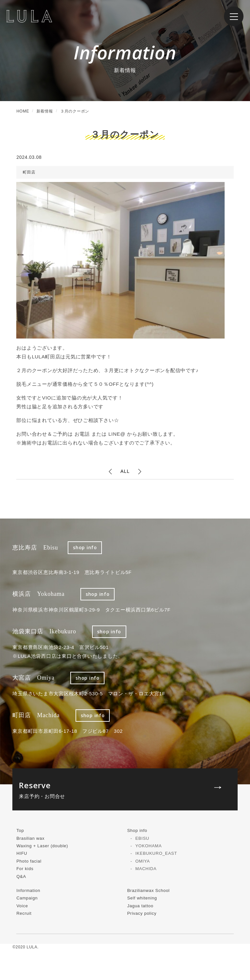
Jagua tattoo (140, 906)
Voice (22, 906)
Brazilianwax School (149, 890)
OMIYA (143, 861)
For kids (25, 869)
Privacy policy (142, 913)
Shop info (137, 830)
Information (28, 890)
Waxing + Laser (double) (42, 846)
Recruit (24, 913)
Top (20, 830)
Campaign (27, 898)
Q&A (21, 876)
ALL (125, 471)
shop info (85, 547)
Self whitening (142, 898)
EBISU (142, 838)
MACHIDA (146, 869)
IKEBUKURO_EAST (156, 853)
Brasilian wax (30, 838)
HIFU (22, 853)
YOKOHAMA (149, 846)
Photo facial (29, 861)
